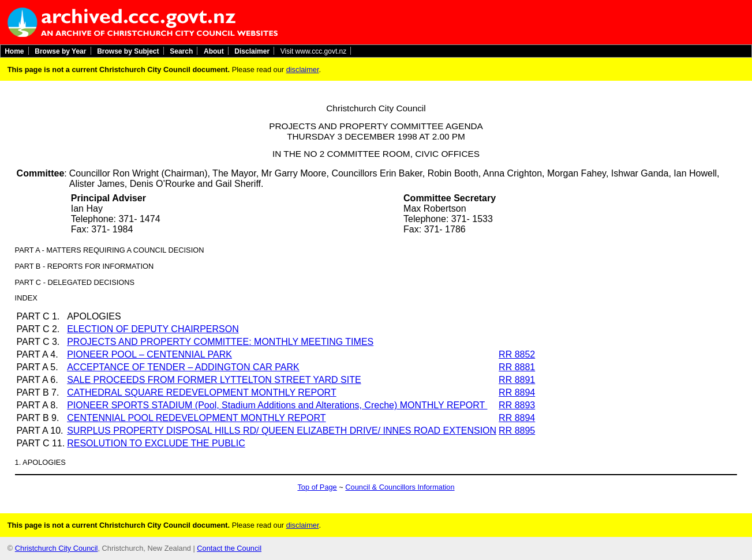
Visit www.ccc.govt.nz (313, 51)
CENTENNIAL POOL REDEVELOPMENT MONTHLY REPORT (196, 418)
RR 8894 (517, 392)
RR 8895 (517, 431)
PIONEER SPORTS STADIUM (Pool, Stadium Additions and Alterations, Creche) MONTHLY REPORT (277, 405)
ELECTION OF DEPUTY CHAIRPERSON (153, 329)
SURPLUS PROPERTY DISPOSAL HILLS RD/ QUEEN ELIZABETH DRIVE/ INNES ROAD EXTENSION (282, 431)
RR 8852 (517, 354)
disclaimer (303, 69)
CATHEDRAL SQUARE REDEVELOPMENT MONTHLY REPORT (201, 392)
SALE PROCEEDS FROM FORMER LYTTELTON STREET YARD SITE (214, 380)
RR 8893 (517, 405)
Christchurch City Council (57, 548)
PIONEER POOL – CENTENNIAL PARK (149, 354)
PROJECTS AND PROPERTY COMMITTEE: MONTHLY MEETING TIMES (220, 342)
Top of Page (317, 487)
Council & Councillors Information (400, 487)
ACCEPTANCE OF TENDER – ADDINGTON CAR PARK (183, 367)
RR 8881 (517, 367)
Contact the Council (229, 548)
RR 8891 (517, 380)
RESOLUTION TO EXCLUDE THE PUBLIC (156, 443)
